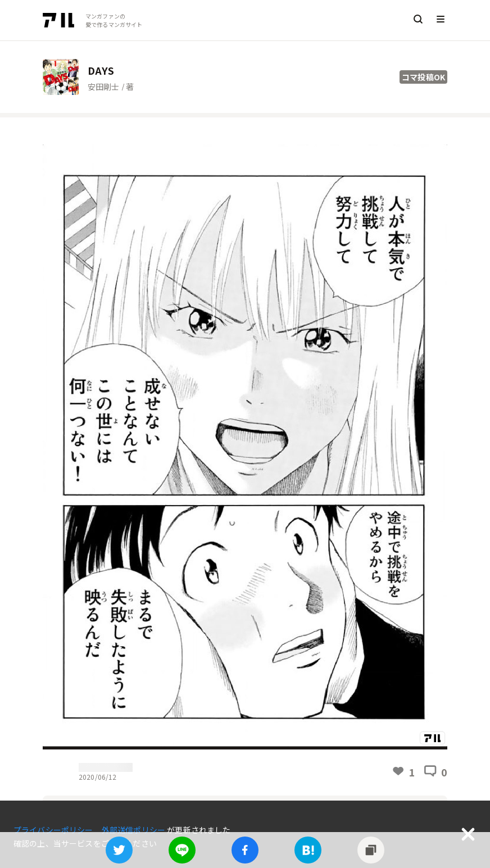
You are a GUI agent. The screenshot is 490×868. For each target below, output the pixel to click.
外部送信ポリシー (134, 830)
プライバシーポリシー (54, 830)
